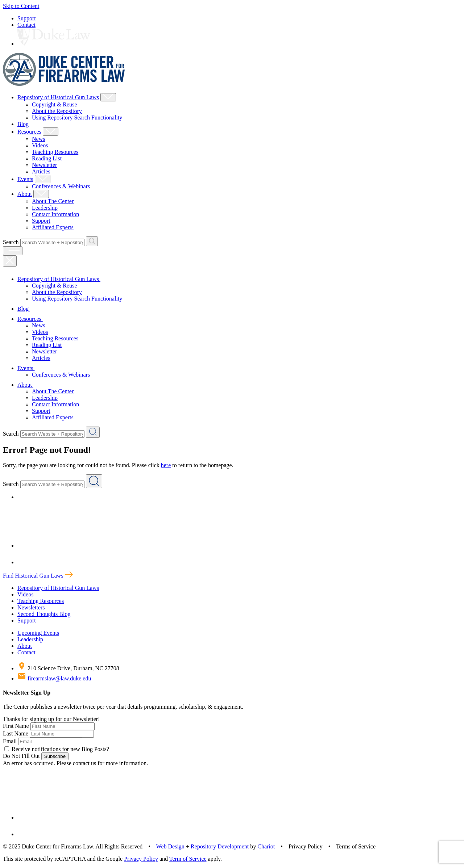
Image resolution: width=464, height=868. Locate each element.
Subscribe (55, 756)
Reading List (47, 158)
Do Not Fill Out (21, 756)
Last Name (16, 733)
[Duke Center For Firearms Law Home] (64, 84)
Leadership (45, 208)
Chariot (266, 846)
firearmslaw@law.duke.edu (54, 678)
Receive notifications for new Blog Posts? (57, 749)
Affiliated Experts (53, 227)
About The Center (53, 201)
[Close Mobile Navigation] (10, 261)
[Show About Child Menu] (41, 194)
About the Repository (57, 111)
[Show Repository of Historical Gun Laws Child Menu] (108, 97)
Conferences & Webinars (61, 186)
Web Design (170, 846)
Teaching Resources (55, 152)
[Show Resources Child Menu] (51, 132)
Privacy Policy (141, 859)
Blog (23, 124)
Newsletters (31, 607)
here (166, 465)
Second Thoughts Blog (44, 614)
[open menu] (13, 251)
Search (11, 242)
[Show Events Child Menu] (43, 179)
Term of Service (188, 859)
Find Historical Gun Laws (38, 576)
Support (27, 18)
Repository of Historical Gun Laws (58, 97)
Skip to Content (21, 6)
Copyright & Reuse (54, 104)
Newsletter (44, 165)
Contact (26, 25)
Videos (40, 145)
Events (25, 179)
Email (10, 741)
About (25, 194)
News (38, 139)
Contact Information (55, 214)
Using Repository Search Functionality (77, 118)
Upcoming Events (38, 633)
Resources (29, 132)
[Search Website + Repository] (92, 241)
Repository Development (220, 846)
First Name (16, 726)
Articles (41, 171)
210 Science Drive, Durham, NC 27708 (68, 668)
